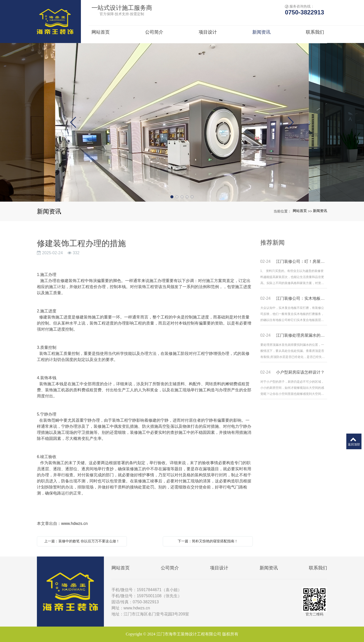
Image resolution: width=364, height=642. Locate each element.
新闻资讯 (320, 211)
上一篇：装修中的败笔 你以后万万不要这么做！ (82, 541)
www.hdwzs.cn (74, 523)
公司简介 (170, 568)
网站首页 (300, 211)
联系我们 (318, 568)
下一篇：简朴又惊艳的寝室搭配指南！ (208, 541)
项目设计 (219, 568)
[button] (172, 197)
